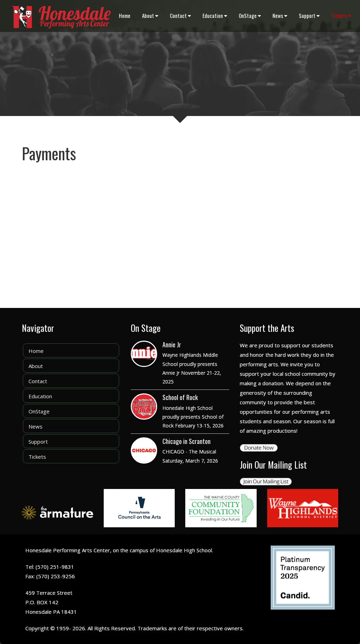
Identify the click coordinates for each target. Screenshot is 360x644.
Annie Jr (172, 344)
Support (309, 15)
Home (125, 15)
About (150, 15)
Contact (180, 15)
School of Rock (180, 397)
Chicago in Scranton (187, 441)
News (280, 15)
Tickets (341, 15)
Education (215, 15)
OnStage (250, 15)
